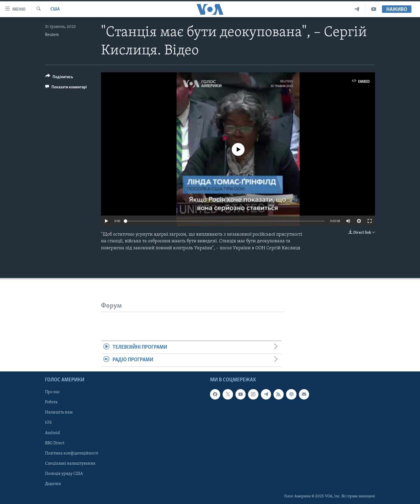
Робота (51, 402)
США (55, 9)
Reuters (52, 35)
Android (52, 433)
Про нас (52, 392)
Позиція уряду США (64, 473)
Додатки (53, 484)
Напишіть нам (59, 412)
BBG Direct (55, 443)
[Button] (59, 78)
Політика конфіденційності (72, 453)
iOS (48, 423)
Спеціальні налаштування (70, 463)
